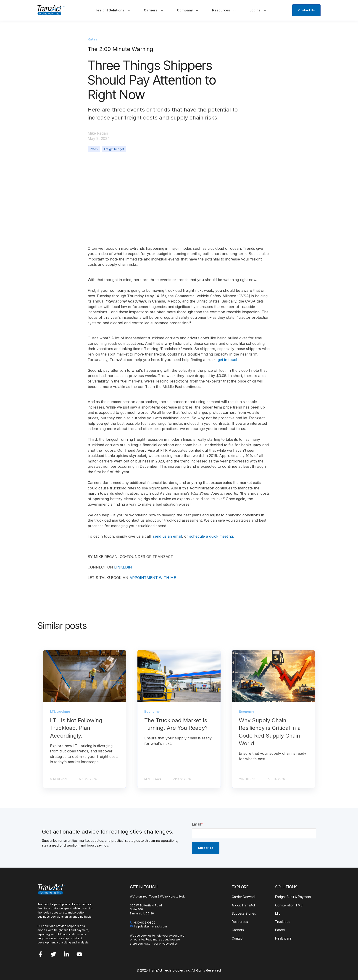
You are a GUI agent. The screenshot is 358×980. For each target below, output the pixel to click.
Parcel (280, 930)
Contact (238, 938)
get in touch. (229, 360)
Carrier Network (244, 897)
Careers (238, 930)
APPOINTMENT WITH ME (153, 578)
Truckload (283, 922)
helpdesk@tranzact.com (150, 926)
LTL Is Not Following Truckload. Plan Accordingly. (76, 728)
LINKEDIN (123, 567)
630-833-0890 (145, 923)
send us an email (167, 536)
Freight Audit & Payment (293, 897)
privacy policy (168, 944)
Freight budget (114, 149)
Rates (94, 149)
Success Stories (244, 913)
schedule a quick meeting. (212, 536)
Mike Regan (98, 133)
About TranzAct (243, 905)
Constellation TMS (289, 905)
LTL (278, 913)
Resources (240, 922)
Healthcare (283, 938)
